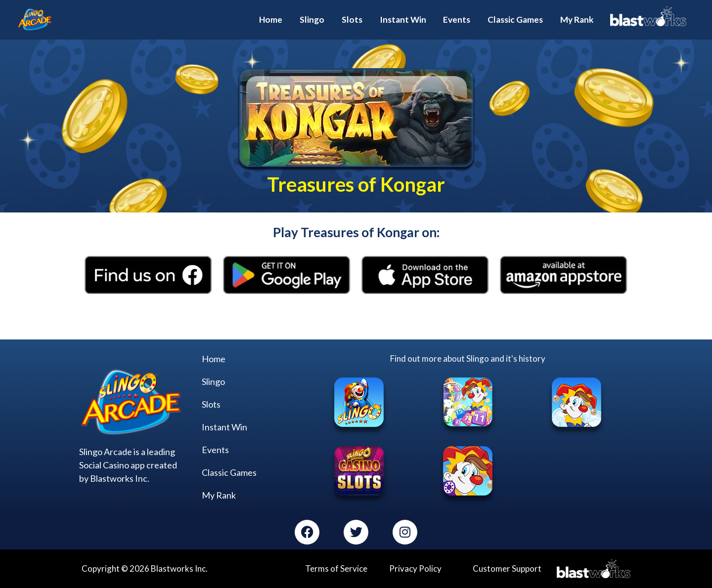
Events (215, 450)
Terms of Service (336, 568)
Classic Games (229, 472)
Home (214, 359)
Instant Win (224, 427)
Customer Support (507, 568)
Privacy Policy (415, 568)
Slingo (213, 381)
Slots (211, 404)
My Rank (219, 495)
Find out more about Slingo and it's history (468, 358)
